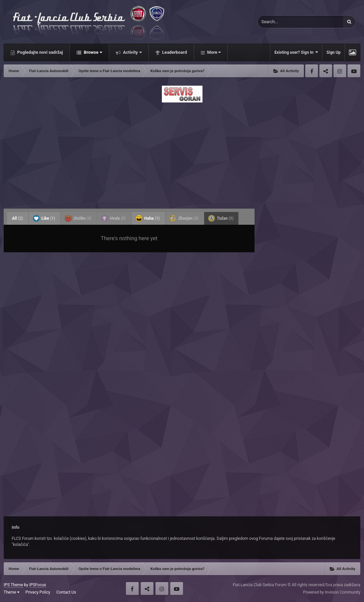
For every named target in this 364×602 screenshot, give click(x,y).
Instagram (340, 71)
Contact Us (66, 592)
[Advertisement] (182, 154)
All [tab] (18, 218)
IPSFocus (38, 585)
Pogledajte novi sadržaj (40, 52)
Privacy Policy (38, 592)
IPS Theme (13, 585)
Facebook (312, 71)
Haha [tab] (148, 218)
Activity (132, 52)
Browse (92, 52)
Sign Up (333, 52)
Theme (12, 592)
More (214, 52)
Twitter (326, 71)
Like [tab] (44, 218)
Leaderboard (174, 52)
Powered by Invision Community (332, 592)
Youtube (354, 71)
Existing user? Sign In (296, 52)
